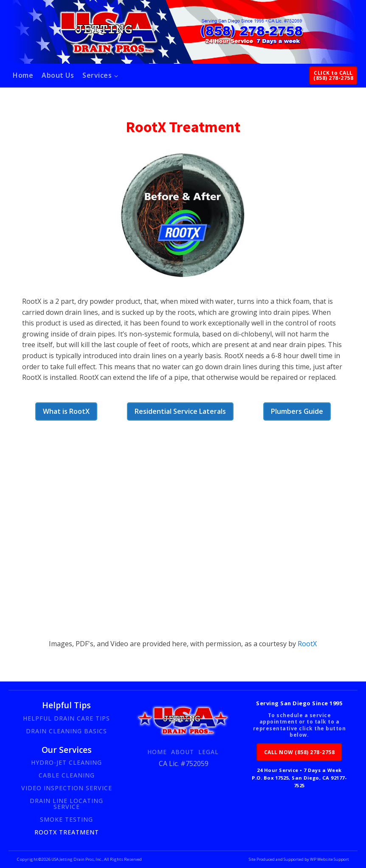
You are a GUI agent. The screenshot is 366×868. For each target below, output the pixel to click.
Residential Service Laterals (180, 411)
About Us (58, 75)
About (183, 752)
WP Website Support (329, 859)
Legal (208, 752)
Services (97, 75)
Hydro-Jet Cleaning (66, 762)
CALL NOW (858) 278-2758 (300, 752)
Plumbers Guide (297, 411)
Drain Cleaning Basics (66, 731)
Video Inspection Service (67, 788)
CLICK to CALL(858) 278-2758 (333, 75)
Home (23, 75)
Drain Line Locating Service (66, 804)
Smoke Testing (66, 819)
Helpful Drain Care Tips (66, 718)
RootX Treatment (67, 832)
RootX (306, 644)
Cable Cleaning (67, 775)
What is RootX (66, 411)
